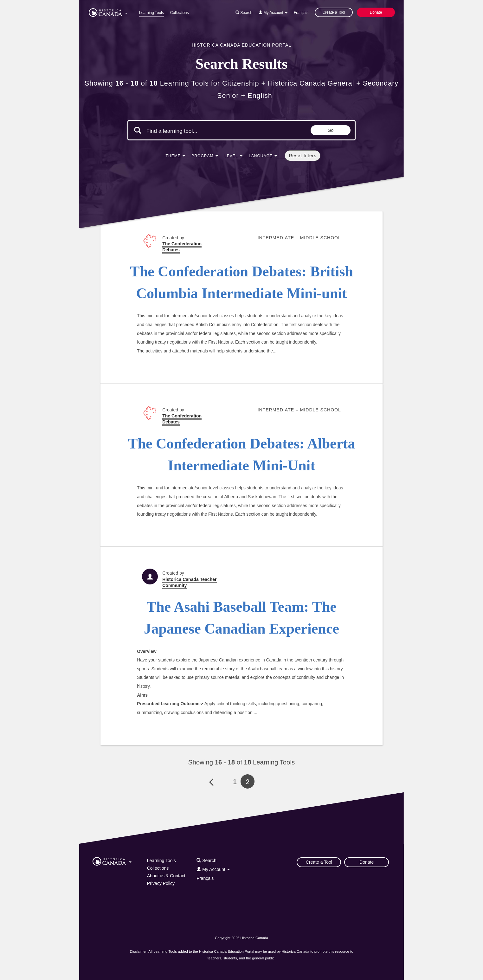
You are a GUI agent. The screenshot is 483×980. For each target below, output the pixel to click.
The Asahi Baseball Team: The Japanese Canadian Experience (241, 618)
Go (331, 130)
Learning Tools (151, 13)
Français (301, 13)
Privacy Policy (161, 883)
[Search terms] (200, 131)
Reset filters (303, 156)
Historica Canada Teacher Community (189, 582)
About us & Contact (166, 876)
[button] (108, 11)
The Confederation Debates (182, 247)
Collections (180, 13)
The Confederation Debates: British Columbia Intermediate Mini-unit (241, 282)
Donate (376, 12)
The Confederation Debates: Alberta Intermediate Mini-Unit (241, 455)
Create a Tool (334, 12)
